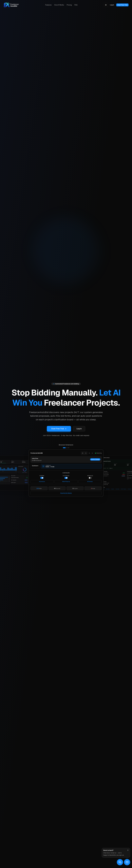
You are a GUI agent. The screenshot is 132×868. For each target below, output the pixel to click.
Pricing (69, 5)
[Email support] (127, 862)
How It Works (59, 5)
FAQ (76, 5)
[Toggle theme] (106, 5)
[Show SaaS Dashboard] (69, 448)
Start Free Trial (122, 5)
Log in (112, 5)
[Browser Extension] (66, 473)
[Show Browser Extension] (64, 448)
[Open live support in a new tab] (120, 862)
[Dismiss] (128, 850)
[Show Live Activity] (67, 448)
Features (48, 5)
